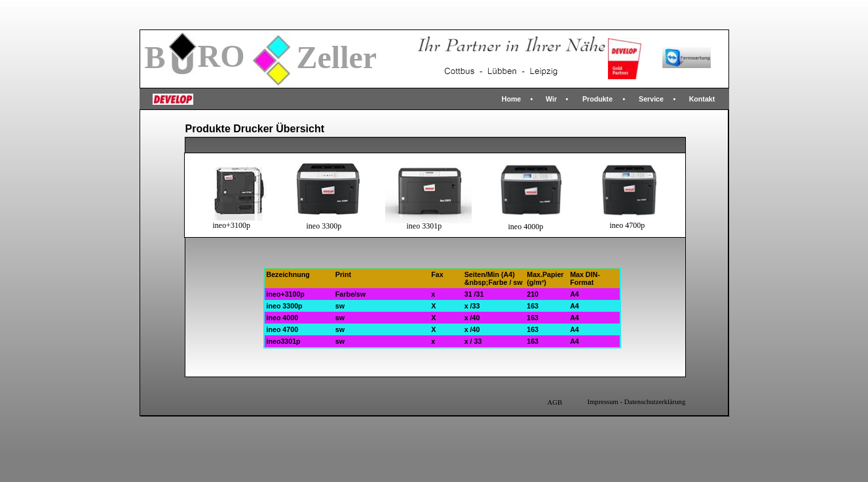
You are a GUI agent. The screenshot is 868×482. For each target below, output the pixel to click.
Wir (551, 99)
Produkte (597, 99)
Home (512, 99)
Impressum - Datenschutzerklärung (637, 402)
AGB (555, 402)
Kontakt (702, 99)
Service (651, 99)
